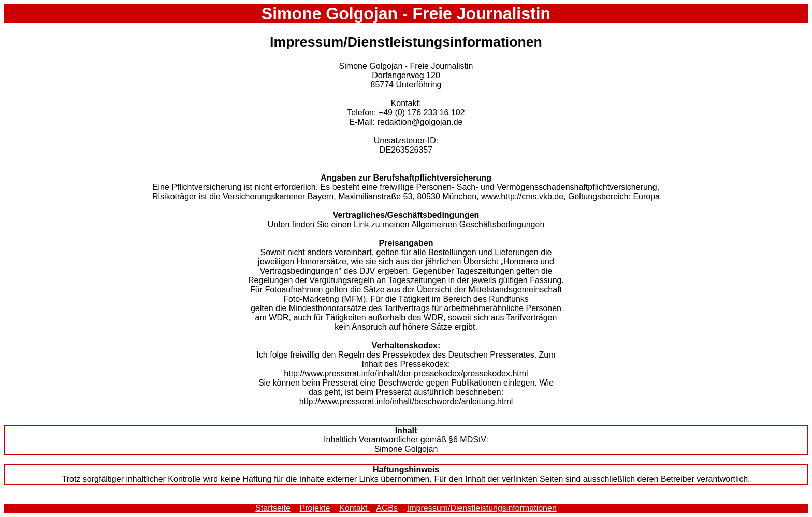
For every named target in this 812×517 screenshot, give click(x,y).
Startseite (273, 508)
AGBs (387, 508)
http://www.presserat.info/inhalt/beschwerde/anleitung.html (406, 401)
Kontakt (354, 508)
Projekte (315, 508)
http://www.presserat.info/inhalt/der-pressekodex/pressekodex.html (406, 373)
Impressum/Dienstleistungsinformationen (482, 508)
